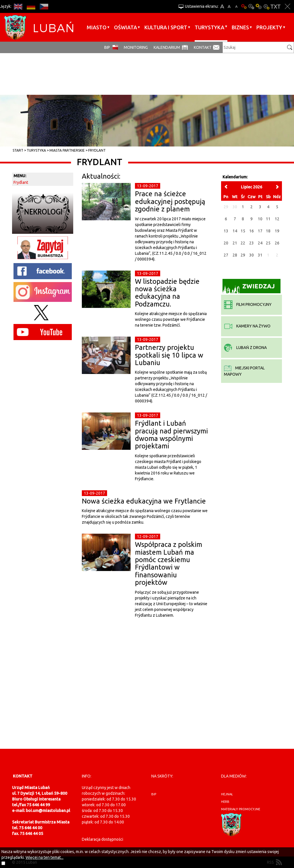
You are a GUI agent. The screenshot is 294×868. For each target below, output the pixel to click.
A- (236, 6)
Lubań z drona (245, 348)
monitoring (136, 47)
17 (260, 231)
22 (243, 243)
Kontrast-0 (251, 6)
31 (260, 255)
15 (243, 231)
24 (260, 243)
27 (226, 255)
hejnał (227, 794)
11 (268, 219)
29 (243, 255)
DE (31, 6)
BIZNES (240, 27)
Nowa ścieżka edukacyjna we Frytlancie (144, 501)
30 (252, 255)
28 (235, 255)
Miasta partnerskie (67, 150)
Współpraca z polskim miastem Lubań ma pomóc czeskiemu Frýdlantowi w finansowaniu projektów (169, 563)
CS (44, 6)
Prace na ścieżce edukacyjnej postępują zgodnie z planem (170, 201)
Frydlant (97, 150)
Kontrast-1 (259, 6)
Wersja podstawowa (244, 6)
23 (252, 243)
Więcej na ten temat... (45, 857)
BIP (107, 47)
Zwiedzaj (249, 288)
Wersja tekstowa (275, 6)
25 (268, 243)
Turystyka (209, 27)
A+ (222, 6)
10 (260, 219)
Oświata (125, 27)
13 (226, 231)
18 (268, 231)
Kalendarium (167, 47)
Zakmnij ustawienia (288, 6)
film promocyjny (248, 304)
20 (226, 243)
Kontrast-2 (266, 6)
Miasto (97, 27)
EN (18, 6)
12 (277, 219)
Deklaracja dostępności (102, 839)
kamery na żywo (247, 326)
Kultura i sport (166, 27)
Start (18, 150)
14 (235, 231)
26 (277, 243)
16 (252, 231)
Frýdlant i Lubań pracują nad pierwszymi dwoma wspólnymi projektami (171, 435)
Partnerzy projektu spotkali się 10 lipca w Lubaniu (169, 355)
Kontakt (203, 47)
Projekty (269, 27)
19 (277, 231)
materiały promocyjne (241, 809)
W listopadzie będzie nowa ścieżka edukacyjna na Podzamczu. (167, 293)
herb (225, 802)
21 (235, 243)
